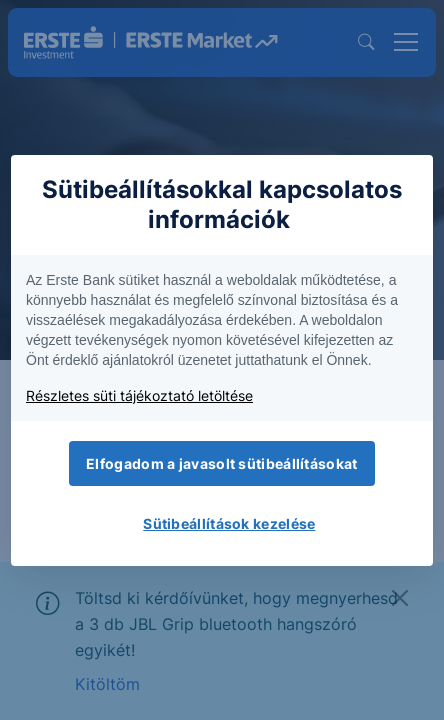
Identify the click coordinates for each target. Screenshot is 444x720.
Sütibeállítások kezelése (229, 523)
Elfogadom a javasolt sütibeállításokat (221, 463)
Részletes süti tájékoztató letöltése (139, 395)
